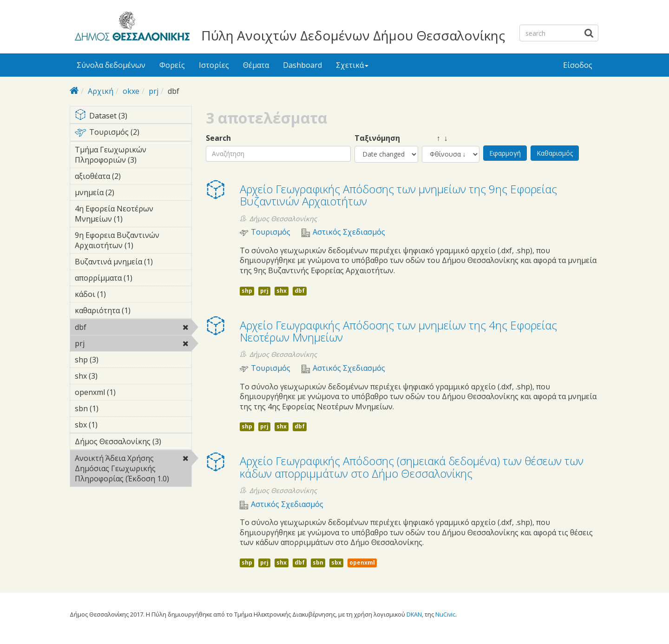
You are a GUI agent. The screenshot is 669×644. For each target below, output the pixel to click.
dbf (110, 327)
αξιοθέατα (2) (133, 177)
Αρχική (101, 91)
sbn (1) (113, 408)
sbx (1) (112, 425)
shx (282, 291)
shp (247, 291)
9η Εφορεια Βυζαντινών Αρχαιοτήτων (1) (133, 242)
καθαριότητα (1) (133, 312)
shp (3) (113, 360)
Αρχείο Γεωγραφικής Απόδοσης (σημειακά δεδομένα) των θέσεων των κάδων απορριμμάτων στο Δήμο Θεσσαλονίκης (412, 467)
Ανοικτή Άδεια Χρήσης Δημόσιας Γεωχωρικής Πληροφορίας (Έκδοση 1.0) (133, 470)
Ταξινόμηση (377, 138)
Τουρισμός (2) (133, 134)
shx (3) (112, 376)
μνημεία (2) (129, 192)
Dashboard (302, 65)
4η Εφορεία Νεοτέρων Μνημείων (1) (133, 215)
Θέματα (256, 65)
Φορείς (172, 65)
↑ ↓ (435, 138)
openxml (362, 562)
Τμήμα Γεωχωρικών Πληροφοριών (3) (133, 156)
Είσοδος (578, 65)
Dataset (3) (133, 116)
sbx (336, 562)
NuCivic (445, 614)
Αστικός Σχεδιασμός (349, 232)
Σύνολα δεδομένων (111, 65)
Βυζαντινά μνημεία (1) (133, 263)
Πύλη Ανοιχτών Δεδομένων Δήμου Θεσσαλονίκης (353, 35)
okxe (131, 91)
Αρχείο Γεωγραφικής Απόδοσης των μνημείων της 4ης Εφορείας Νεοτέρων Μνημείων (398, 331)
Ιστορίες (214, 65)
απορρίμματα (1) (133, 279)
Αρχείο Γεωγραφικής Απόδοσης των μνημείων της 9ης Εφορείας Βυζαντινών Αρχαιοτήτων (398, 195)
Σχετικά (352, 65)
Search (218, 138)
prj (154, 91)
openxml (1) (130, 392)
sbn (318, 562)
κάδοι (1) (120, 294)
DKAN (414, 614)
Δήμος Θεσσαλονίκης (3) (133, 443)
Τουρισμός (271, 232)
